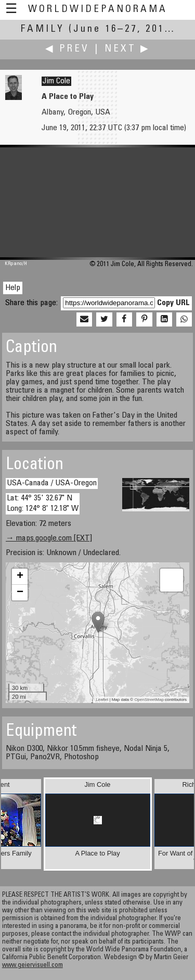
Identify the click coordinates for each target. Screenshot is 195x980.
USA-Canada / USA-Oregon (52, 483)
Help (13, 288)
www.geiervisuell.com (32, 966)
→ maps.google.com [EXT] (49, 538)
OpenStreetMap (149, 700)
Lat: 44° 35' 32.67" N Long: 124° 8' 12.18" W (43, 503)
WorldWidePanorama (98, 10)
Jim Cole (56, 81)
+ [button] (20, 576)
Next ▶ (127, 49)
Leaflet (102, 700)
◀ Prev (67, 49)
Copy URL (173, 303)
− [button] (20, 593)
